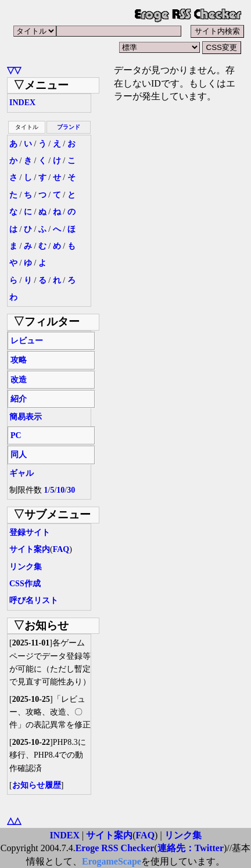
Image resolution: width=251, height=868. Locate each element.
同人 (19, 455)
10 (60, 490)
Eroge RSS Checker (115, 848)
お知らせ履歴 (37, 785)
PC (16, 435)
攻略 (19, 360)
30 (71, 490)
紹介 (19, 399)
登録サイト (30, 532)
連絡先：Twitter (191, 848)
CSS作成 (25, 584)
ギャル (21, 473)
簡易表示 (26, 417)
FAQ (61, 549)
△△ (14, 821)
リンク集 (26, 567)
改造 (19, 380)
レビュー (27, 341)
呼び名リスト (34, 600)
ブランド (69, 127)
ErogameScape (112, 861)
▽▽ (14, 70)
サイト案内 (30, 549)
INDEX (22, 103)
